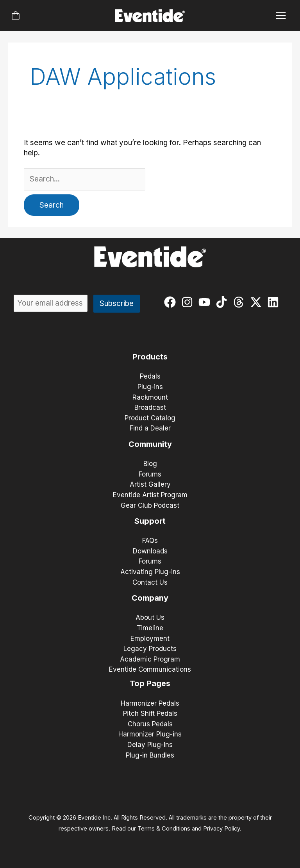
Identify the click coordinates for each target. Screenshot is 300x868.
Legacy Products (150, 649)
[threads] (240, 302)
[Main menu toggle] (281, 16)
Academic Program (150, 659)
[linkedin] (275, 302)
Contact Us (150, 582)
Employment (150, 639)
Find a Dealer (150, 428)
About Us (150, 617)
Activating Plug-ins (150, 572)
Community (150, 444)
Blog (150, 464)
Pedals (150, 376)
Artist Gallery (150, 484)
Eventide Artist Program (150, 495)
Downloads (150, 551)
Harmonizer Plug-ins (150, 734)
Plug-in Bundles (150, 755)
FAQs (150, 541)
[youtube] (206, 302)
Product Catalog (150, 418)
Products (150, 357)
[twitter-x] (258, 302)
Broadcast (150, 407)
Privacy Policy (221, 829)
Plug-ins (150, 387)
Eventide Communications (150, 669)
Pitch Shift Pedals (150, 713)
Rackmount (150, 397)
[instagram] (189, 302)
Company (150, 598)
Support (150, 521)
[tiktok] (223, 302)
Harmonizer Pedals (150, 703)
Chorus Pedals (150, 724)
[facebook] (172, 302)
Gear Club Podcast (150, 505)
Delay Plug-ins (150, 745)
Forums (150, 474)
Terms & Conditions (164, 829)
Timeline (150, 628)
